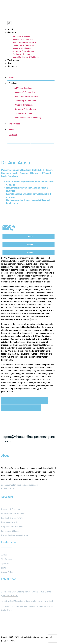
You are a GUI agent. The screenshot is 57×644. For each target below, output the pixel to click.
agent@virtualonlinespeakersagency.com (28, 439)
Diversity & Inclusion (21, 48)
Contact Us (12, 66)
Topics (30, 245)
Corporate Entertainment (23, 51)
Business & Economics (23, 39)
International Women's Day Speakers (25, 400)
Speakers (12, 32)
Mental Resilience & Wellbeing (26, 57)
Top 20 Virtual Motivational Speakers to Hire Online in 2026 (27, 601)
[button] (28, 72)
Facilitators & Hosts (21, 54)
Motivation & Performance (24, 42)
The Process (13, 60)
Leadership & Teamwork (23, 45)
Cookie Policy (7, 572)
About (10, 29)
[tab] (28, 237)
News (10, 63)
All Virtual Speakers (21, 36)
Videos (30, 253)
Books (30, 237)
